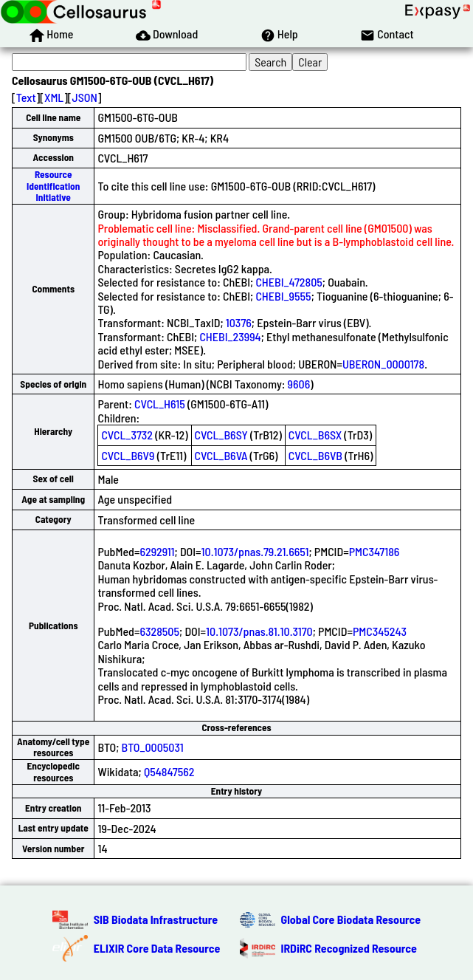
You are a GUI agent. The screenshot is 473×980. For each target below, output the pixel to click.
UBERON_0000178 (383, 364)
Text (26, 97)
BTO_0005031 (153, 747)
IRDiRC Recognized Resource (349, 948)
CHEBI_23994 (230, 336)
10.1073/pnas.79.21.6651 (255, 551)
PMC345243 (380, 631)
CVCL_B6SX (315, 435)
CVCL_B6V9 (128, 455)
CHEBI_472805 (289, 282)
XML (54, 97)
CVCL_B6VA (221, 455)
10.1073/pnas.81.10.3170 (259, 631)
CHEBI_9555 (283, 296)
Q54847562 (169, 771)
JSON (85, 97)
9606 (299, 384)
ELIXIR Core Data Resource (157, 948)
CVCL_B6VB (315, 455)
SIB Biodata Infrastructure (156, 919)
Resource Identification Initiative (53, 186)
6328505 (159, 631)
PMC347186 (374, 551)
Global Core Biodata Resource (351, 919)
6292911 (157, 551)
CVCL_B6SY (221, 435)
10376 (239, 322)
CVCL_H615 (160, 404)
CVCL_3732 (127, 435)
